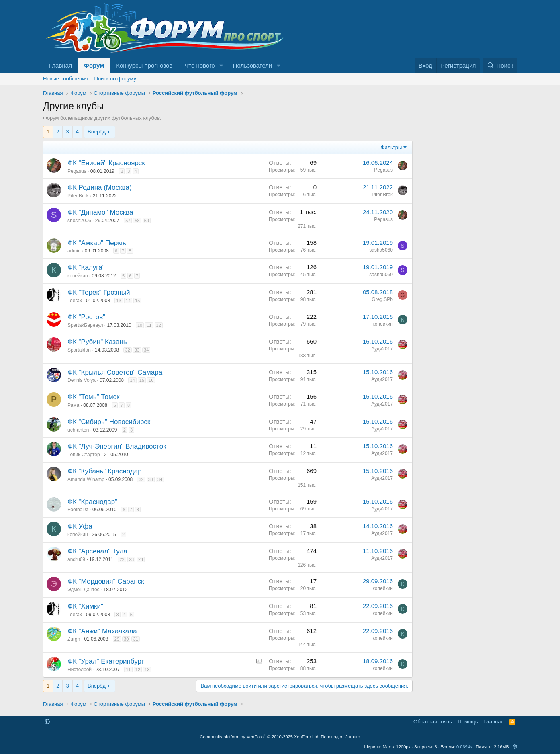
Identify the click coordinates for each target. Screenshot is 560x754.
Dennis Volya (82, 380)
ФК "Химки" (85, 606)
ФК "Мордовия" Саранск (106, 581)
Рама (73, 405)
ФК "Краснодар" (92, 502)
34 (146, 350)
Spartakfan (79, 350)
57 (128, 221)
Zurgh (74, 639)
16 (151, 380)
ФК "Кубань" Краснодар (105, 471)
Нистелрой (80, 670)
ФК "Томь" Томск (94, 397)
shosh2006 (79, 221)
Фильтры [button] (391, 147)
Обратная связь (433, 722)
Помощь (468, 722)
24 (141, 559)
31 (135, 639)
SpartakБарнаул (85, 325)
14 (128, 301)
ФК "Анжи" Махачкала (102, 631)
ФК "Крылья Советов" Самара (115, 372)
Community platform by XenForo (260, 737)
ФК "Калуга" (86, 267)
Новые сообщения (65, 79)
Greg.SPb (382, 299)
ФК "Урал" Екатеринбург (106, 661)
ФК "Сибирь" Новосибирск (109, 422)
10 (140, 325)
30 (126, 639)
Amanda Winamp (86, 479)
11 (149, 325)
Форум (94, 65)
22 (122, 559)
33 (137, 350)
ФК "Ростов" (86, 317)
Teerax (75, 301)
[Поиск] (500, 65)
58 (137, 221)
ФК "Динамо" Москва (100, 212)
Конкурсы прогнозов (144, 65)
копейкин (78, 276)
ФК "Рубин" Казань (97, 342)
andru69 (76, 559)
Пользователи (253, 65)
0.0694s (464, 747)
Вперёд (97, 132)
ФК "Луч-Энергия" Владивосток (117, 446)
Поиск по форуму (115, 79)
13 (119, 301)
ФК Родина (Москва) (100, 187)
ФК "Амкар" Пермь (97, 243)
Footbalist (78, 510)
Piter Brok (78, 196)
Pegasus (77, 171)
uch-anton (78, 430)
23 (131, 559)
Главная (60, 65)
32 (127, 350)
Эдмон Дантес (84, 590)
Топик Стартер (84, 455)
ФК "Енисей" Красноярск (106, 163)
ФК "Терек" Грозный (99, 292)
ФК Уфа (80, 526)
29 (117, 639)
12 (159, 325)
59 (147, 221)
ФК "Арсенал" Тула (97, 551)
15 (137, 301)
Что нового (199, 65)
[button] (221, 65)
